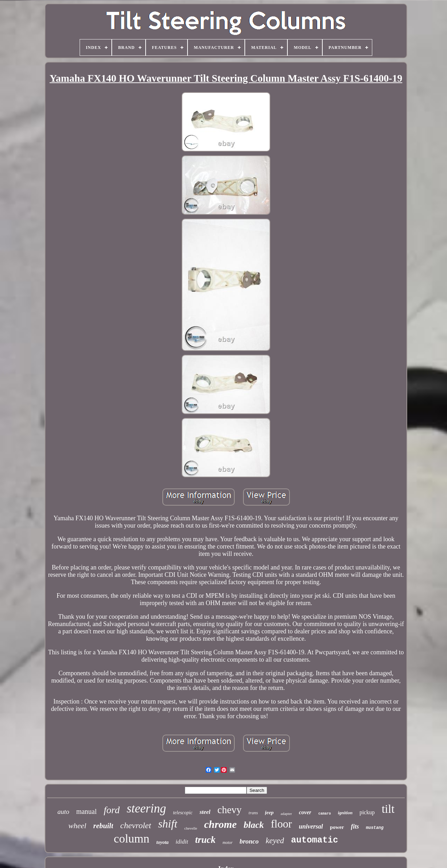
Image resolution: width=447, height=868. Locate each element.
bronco (249, 841)
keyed (275, 841)
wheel (77, 826)
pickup (367, 812)
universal (311, 826)
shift (168, 824)
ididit (182, 842)
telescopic (183, 813)
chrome (220, 824)
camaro (324, 814)
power (337, 827)
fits (355, 826)
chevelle (191, 828)
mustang (375, 828)
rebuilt (103, 826)
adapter (286, 814)
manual (86, 811)
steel (205, 812)
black (254, 825)
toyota (163, 842)
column (132, 838)
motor (228, 843)
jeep (269, 812)
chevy (230, 810)
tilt (388, 809)
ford (112, 810)
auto (63, 812)
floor (281, 824)
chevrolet (135, 825)
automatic (314, 840)
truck (206, 840)
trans (253, 813)
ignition (345, 813)
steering (146, 808)
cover (305, 812)
